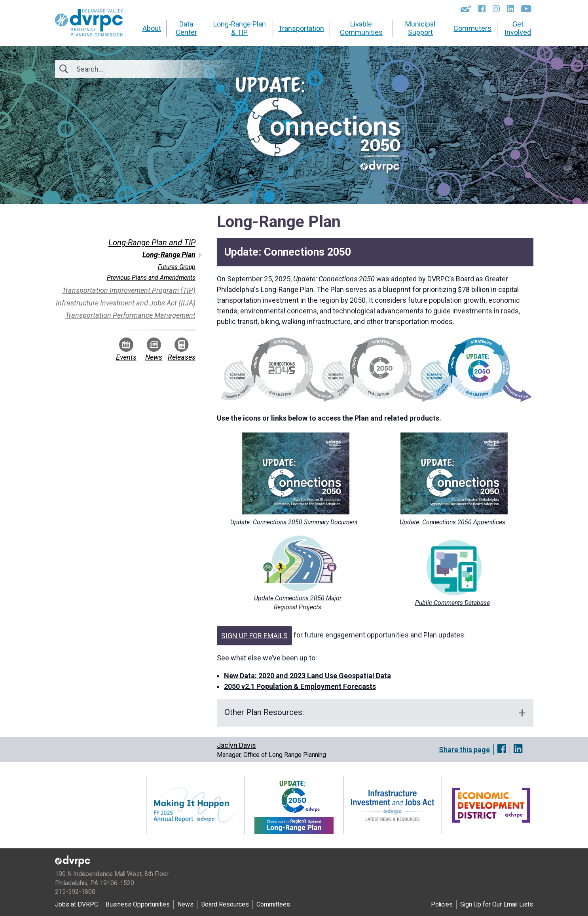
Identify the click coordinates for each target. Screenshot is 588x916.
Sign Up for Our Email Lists (497, 904)
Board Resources (225, 904)
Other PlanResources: (265, 712)
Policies (442, 904)
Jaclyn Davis (236, 745)
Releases (182, 349)
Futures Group (177, 267)
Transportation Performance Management (130, 315)
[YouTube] (526, 9)
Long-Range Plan (169, 255)
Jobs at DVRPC (77, 904)
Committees (273, 904)
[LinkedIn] (510, 9)
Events (126, 349)
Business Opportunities (138, 904)
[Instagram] (496, 9)
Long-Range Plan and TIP (152, 243)
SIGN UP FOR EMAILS (254, 636)
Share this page (464, 750)
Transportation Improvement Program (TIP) (129, 290)
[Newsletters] (466, 9)
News (154, 349)
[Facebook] (482, 9)
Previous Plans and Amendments (151, 278)
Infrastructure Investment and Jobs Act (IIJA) (126, 303)
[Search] (119, 69)
